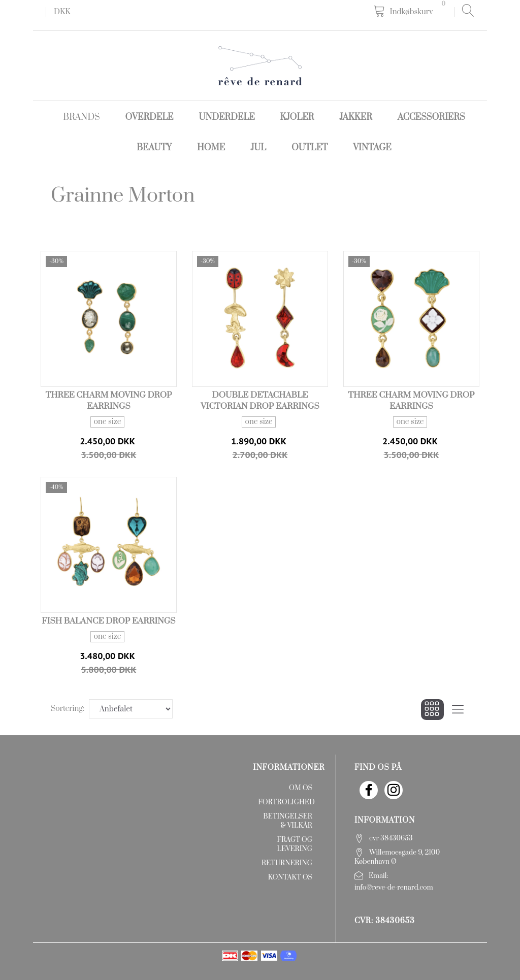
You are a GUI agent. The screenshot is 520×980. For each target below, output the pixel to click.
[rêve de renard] (260, 65)
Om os (301, 788)
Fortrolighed (286, 802)
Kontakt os (290, 877)
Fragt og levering (295, 844)
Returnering (287, 863)
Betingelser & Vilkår (288, 821)
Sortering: (68, 709)
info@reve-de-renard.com (394, 888)
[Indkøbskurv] (411, 11)
